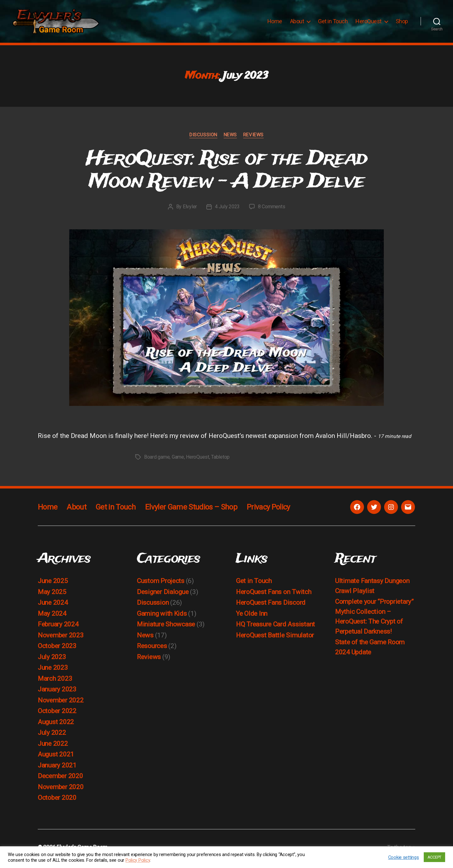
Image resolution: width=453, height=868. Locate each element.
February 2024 (58, 627)
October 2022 (57, 714)
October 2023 (57, 649)
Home (275, 23)
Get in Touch (333, 23)
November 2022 (61, 703)
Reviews (253, 138)
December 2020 (60, 779)
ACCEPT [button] (434, 857)
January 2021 (57, 768)
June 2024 (53, 606)
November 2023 (61, 638)
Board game (157, 460)
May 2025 (52, 595)
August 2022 (56, 725)
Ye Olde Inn (252, 617)
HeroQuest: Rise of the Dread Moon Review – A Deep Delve (227, 173)
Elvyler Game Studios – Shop (191, 510)
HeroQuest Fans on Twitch (274, 595)
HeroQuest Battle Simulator (275, 638)
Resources (152, 649)
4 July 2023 (227, 210)
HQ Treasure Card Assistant (275, 627)
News (230, 138)
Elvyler (190, 210)
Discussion (203, 138)
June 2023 (53, 671)
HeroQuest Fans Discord (271, 606)
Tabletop (220, 460)
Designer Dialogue (163, 595)
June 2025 (53, 584)
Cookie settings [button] (404, 857)
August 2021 (56, 757)
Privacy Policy (268, 510)
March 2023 (55, 682)
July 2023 (52, 660)
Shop (402, 23)
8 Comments (271, 210)
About (297, 23)
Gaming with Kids (162, 617)
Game (178, 460)
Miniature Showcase (166, 627)
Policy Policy (138, 860)
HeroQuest (369, 23)
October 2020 (57, 801)
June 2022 (53, 747)
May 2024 (52, 617)
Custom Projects (161, 584)
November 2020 (61, 790)
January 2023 (57, 692)
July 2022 (52, 736)
